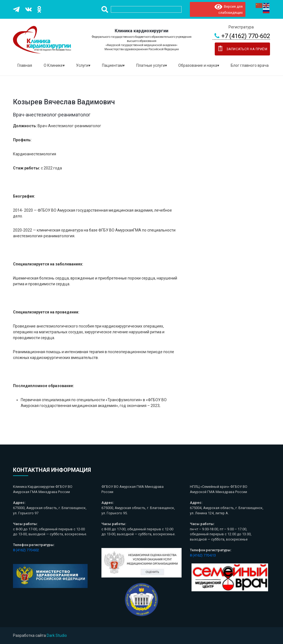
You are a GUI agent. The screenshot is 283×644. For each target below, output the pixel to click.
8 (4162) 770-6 (201, 555)
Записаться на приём (242, 48)
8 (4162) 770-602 (26, 550)
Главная (25, 65)
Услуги (82, 65)
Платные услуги (151, 65)
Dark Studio (57, 635)
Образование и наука (198, 65)
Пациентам (112, 65)
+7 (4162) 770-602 (241, 36)
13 (214, 555)
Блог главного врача (250, 65)
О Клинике (53, 65)
